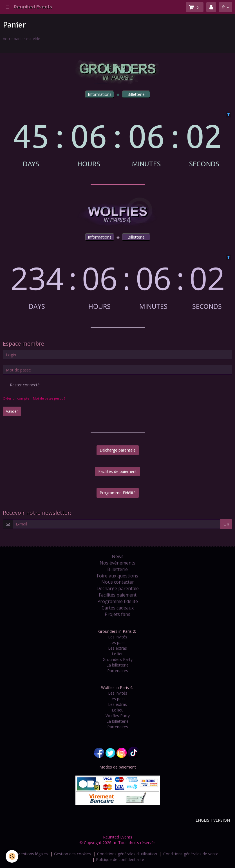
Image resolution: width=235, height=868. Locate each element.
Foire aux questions (117, 576)
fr (223, 7)
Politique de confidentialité (120, 859)
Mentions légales (32, 854)
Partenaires (118, 671)
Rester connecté (21, 385)
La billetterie (117, 665)
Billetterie (117, 569)
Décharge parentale (118, 450)
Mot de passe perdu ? (49, 398)
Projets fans (117, 614)
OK (226, 524)
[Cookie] (12, 856)
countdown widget (117, 140)
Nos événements (117, 563)
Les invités (118, 637)
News (118, 556)
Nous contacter (118, 582)
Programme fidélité (118, 601)
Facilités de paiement (117, 471)
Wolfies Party (118, 716)
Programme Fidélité (118, 493)
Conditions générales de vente (191, 854)
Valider (12, 411)
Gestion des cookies (72, 854)
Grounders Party (118, 659)
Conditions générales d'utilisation (127, 854)
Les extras (117, 648)
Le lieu (118, 654)
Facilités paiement (118, 595)
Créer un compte (16, 398)
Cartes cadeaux (118, 608)
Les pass (117, 642)
